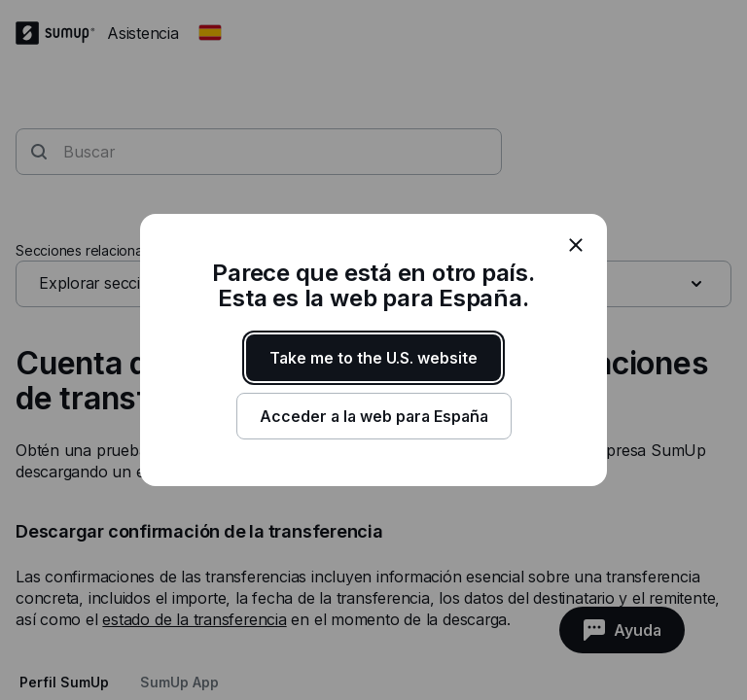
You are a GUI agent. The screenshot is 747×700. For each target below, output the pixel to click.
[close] (576, 245)
